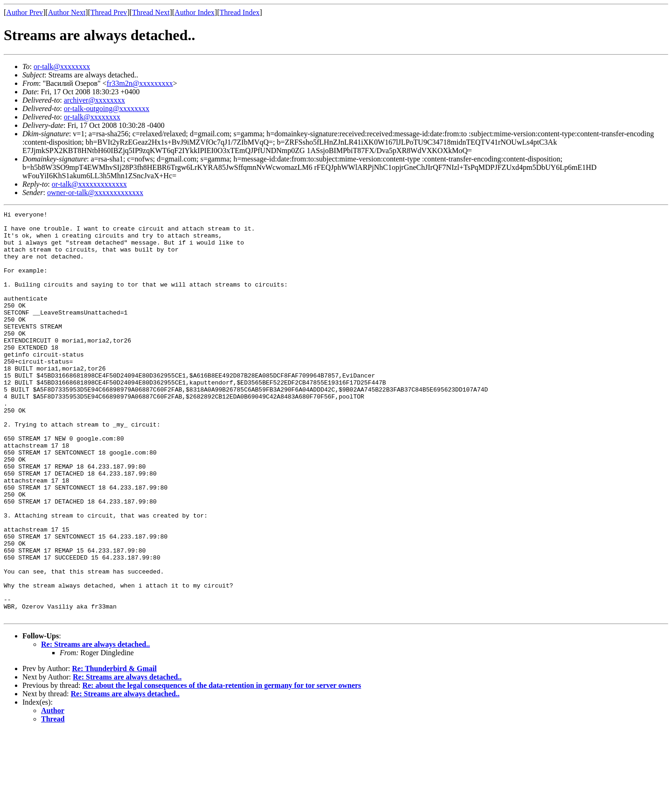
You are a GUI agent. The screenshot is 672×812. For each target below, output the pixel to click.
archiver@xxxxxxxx (94, 100)
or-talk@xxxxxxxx (62, 66)
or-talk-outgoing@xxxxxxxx (107, 108)
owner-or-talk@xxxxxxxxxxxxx (95, 192)
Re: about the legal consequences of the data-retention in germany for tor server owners (221, 766)
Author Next (67, 12)
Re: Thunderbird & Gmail (114, 750)
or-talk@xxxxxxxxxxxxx (89, 184)
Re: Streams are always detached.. (95, 725)
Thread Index (240, 12)
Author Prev (24, 12)
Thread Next (151, 12)
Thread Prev (109, 12)
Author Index (195, 12)
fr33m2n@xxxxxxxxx (140, 83)
